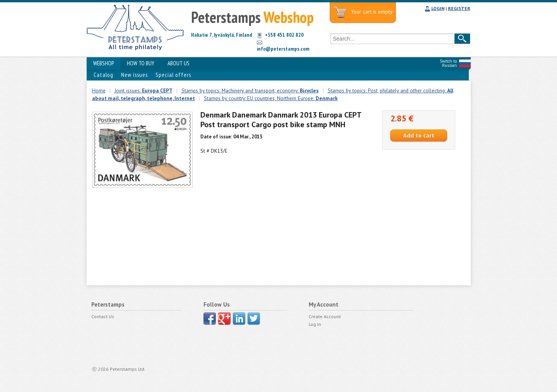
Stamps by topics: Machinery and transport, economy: (250, 90)
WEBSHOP (103, 63)
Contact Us (103, 316)
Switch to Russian (448, 63)
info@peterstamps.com (283, 49)
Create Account (325, 316)
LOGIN (438, 8)
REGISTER (459, 8)
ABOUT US (179, 63)
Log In (315, 324)
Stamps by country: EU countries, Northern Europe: (271, 98)
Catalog (103, 75)
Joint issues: (144, 90)
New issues (134, 75)
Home (99, 90)
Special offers (173, 75)
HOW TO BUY (141, 63)
